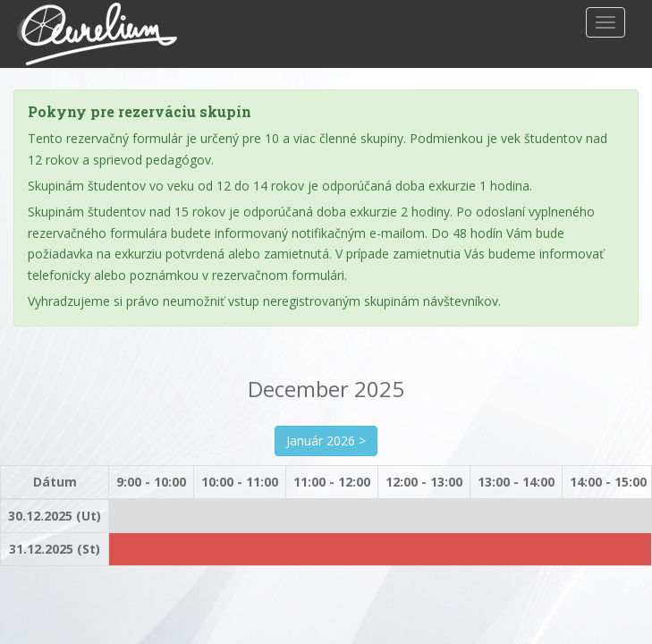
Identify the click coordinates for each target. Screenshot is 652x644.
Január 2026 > (326, 441)
